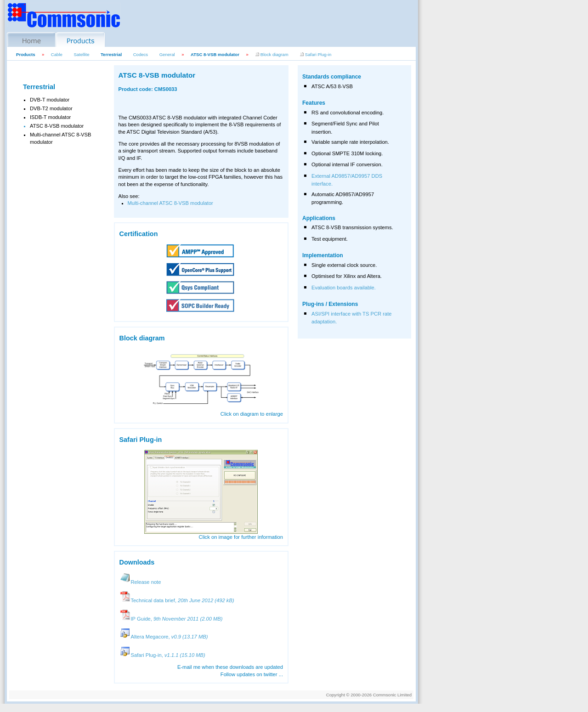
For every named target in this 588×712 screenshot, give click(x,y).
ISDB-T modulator (50, 117)
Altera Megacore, (164, 637)
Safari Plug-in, (162, 655)
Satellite (81, 54)
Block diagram (271, 54)
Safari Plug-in (315, 54)
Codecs (141, 54)
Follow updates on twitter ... (252, 674)
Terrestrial (111, 54)
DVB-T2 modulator (51, 108)
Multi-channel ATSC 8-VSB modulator (170, 203)
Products (26, 54)
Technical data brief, (177, 600)
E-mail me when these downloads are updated (230, 667)
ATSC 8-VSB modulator (215, 54)
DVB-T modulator (50, 100)
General (167, 54)
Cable (57, 54)
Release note (140, 582)
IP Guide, (171, 619)
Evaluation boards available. (344, 288)
